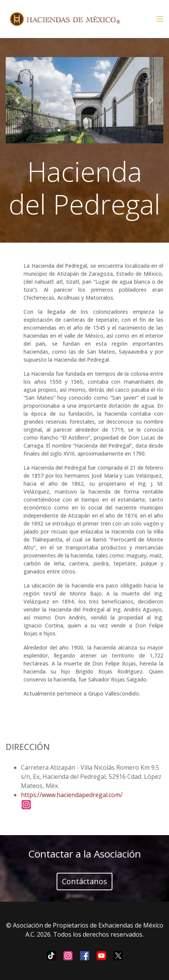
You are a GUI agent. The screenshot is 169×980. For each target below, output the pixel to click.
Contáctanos (84, 881)
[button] (17, 100)
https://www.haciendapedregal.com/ (72, 795)
